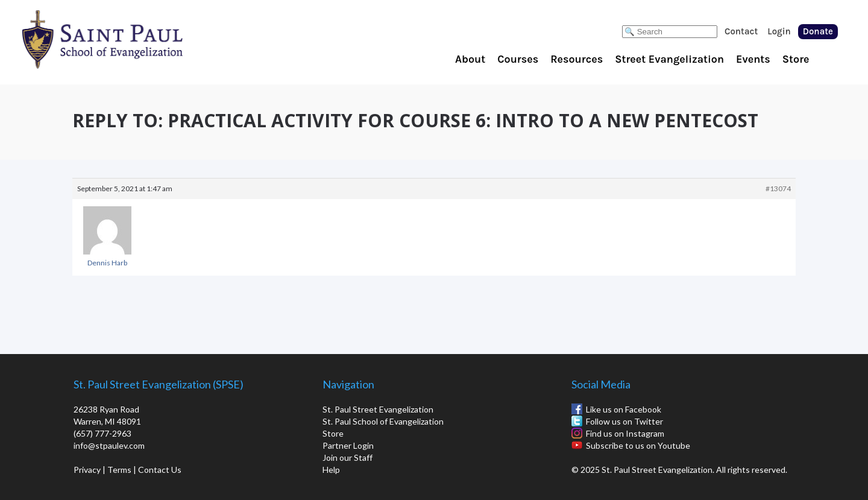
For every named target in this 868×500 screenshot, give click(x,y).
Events (753, 59)
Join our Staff (348, 457)
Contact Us (160, 470)
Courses (518, 59)
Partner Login (348, 445)
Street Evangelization (669, 59)
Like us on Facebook (624, 409)
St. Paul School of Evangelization (127, 39)
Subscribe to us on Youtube (638, 445)
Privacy (87, 470)
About (470, 59)
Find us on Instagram (625, 433)
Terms (119, 470)
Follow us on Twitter (624, 421)
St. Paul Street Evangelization (378, 409)
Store (796, 59)
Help (331, 470)
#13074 (778, 188)
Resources (577, 59)
